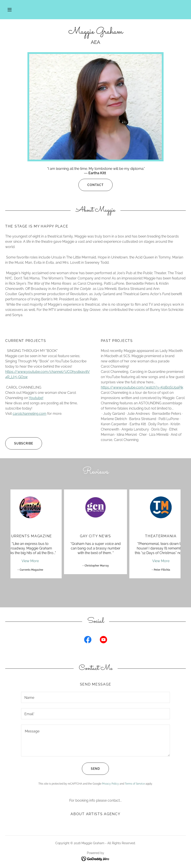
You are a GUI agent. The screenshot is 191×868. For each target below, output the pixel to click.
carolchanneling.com (30, 414)
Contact (91, 185)
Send (91, 769)
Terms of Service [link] (135, 784)
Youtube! (36, 398)
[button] (10, 10)
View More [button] (30, 561)
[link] (95, 32)
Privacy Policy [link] (110, 784)
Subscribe (19, 443)
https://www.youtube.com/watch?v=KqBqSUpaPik (142, 387)
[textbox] (95, 697)
